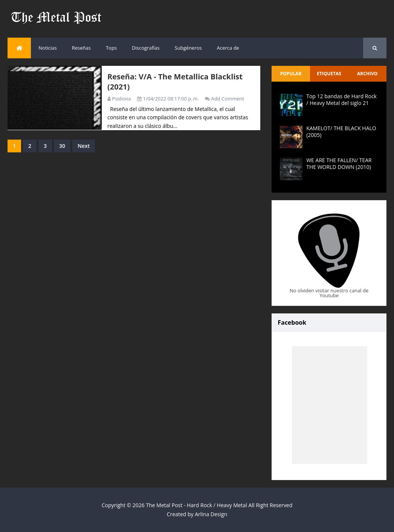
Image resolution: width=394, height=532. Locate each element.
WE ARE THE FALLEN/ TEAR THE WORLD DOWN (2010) (339, 163)
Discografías (146, 48)
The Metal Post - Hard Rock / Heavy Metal (197, 505)
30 (62, 146)
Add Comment (228, 99)
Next (84, 146)
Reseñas (81, 48)
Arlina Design (211, 514)
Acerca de (228, 48)
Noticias (47, 48)
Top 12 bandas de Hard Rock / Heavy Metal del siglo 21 (341, 100)
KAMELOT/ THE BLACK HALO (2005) (341, 131)
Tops (111, 48)
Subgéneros (188, 48)
